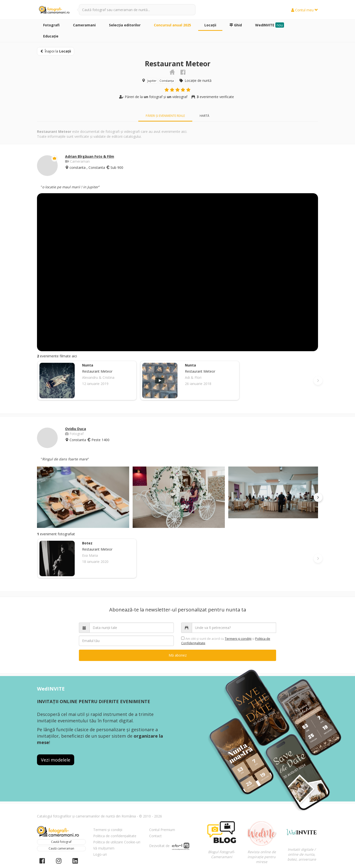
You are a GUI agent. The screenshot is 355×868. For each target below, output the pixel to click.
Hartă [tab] (204, 116)
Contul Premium (162, 830)
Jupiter (152, 81)
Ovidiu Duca (76, 429)
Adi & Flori (193, 377)
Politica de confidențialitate (115, 836)
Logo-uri (100, 854)
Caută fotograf (61, 842)
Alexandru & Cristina (98, 377)
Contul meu (305, 10)
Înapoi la (56, 51)
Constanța (167, 81)
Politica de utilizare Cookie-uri (117, 842)
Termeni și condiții (108, 830)
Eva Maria (90, 555)
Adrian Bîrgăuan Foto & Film (90, 156)
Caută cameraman (61, 848)
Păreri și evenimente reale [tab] (165, 116)
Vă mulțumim (104, 848)
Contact (155, 836)
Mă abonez (178, 655)
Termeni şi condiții (238, 639)
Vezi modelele (56, 760)
